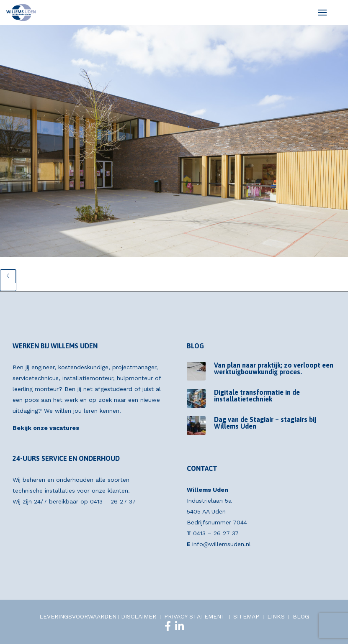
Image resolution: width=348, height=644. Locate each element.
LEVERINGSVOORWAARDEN (78, 616)
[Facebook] (168, 626)
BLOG (301, 616)
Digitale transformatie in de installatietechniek (257, 396)
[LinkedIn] (179, 626)
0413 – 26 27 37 (113, 501)
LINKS (276, 616)
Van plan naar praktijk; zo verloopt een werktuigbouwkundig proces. (274, 368)
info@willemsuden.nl (222, 544)
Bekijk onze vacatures (46, 428)
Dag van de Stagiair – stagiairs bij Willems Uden (265, 423)
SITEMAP (246, 616)
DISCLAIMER (139, 616)
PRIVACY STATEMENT (195, 616)
